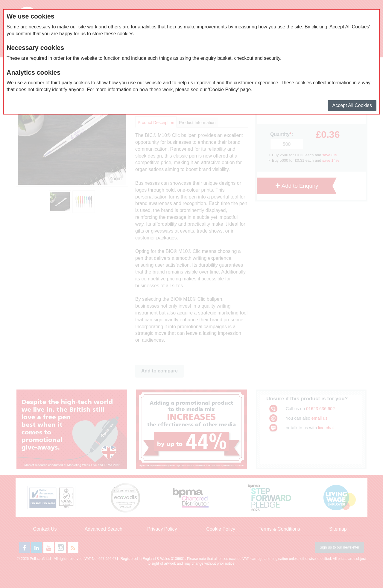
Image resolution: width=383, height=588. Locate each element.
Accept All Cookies (352, 105)
